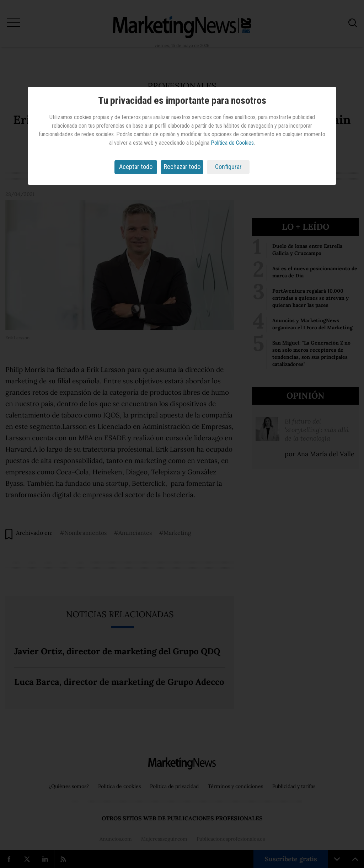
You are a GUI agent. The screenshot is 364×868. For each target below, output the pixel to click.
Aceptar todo (136, 167)
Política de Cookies (232, 143)
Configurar (228, 167)
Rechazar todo (182, 167)
